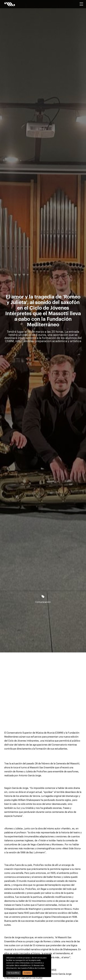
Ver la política (13, 973)
